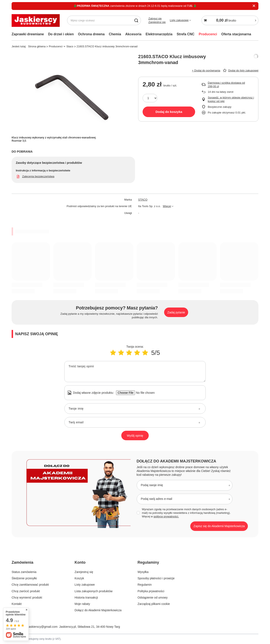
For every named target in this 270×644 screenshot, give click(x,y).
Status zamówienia (24, 572)
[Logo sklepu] (36, 21)
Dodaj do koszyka (169, 112)
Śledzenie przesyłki (24, 578)
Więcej (167, 206)
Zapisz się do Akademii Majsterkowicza (219, 526)
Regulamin (145, 585)
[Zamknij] (254, 6)
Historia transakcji (86, 598)
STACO (143, 200)
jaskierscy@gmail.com (43, 627)
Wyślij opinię (135, 436)
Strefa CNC (185, 34)
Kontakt (17, 604)
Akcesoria (133, 34)
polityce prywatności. (166, 516)
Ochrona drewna (91, 34)
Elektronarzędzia (159, 34)
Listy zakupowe (179, 20)
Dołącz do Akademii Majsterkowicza (176, 461)
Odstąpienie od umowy (153, 598)
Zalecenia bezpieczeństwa (38, 176)
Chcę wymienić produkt (27, 598)
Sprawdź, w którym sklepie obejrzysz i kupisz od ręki (231, 99)
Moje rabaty (82, 604)
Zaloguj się (155, 18)
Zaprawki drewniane (28, 34)
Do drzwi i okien (61, 34)
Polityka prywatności (151, 591)
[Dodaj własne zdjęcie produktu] (144, 393)
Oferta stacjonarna (236, 34)
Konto (80, 562)
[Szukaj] (136, 20)
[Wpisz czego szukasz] (104, 20)
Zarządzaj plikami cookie (154, 604)
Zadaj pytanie (176, 312)
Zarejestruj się (157, 22)
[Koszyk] (230, 20)
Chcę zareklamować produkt (30, 585)
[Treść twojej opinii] (135, 372)
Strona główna (37, 46)
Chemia (115, 34)
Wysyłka (143, 572)
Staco (70, 46)
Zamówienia (22, 562)
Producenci (208, 34)
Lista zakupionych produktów (94, 591)
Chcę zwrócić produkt (26, 591)
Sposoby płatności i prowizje (156, 578)
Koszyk (79, 578)
